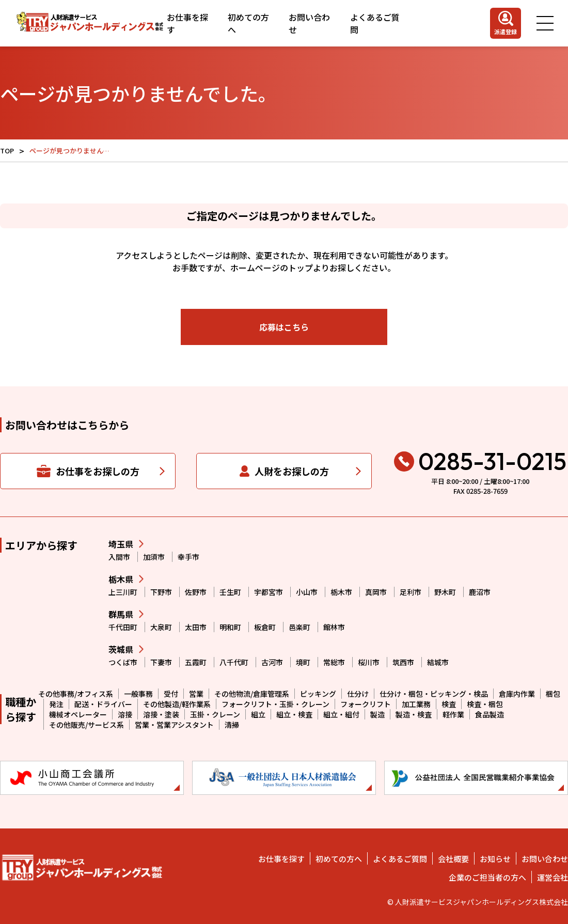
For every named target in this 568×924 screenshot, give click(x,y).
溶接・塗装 (161, 714)
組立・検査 (294, 714)
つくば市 (123, 662)
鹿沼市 (480, 592)
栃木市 (341, 592)
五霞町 (196, 662)
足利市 (411, 592)
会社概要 (453, 859)
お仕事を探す (187, 23)
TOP (7, 151)
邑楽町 (299, 627)
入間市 (119, 557)
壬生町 (230, 592)
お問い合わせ (309, 23)
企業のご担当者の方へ (487, 877)
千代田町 (123, 627)
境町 (303, 662)
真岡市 (376, 592)
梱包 (553, 694)
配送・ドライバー (103, 704)
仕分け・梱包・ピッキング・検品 (434, 694)
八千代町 (234, 662)
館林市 (334, 627)
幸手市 (188, 557)
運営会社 (553, 877)
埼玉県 (121, 544)
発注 (56, 704)
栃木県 (121, 579)
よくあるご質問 (375, 23)
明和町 (230, 627)
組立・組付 (341, 714)
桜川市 (369, 662)
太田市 (196, 627)
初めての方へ (248, 23)
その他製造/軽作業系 (177, 704)
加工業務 (416, 704)
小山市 (307, 592)
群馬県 (121, 614)
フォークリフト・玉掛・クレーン (275, 704)
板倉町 (265, 627)
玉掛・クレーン (215, 714)
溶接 (125, 714)
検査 (449, 704)
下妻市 (161, 662)
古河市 (272, 662)
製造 (377, 714)
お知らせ (495, 859)
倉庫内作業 (517, 694)
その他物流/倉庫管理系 (252, 694)
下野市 (161, 592)
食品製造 (490, 714)
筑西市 (403, 662)
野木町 (445, 592)
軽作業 (453, 714)
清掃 (232, 725)
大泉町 (161, 627)
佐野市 (196, 592)
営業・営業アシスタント (174, 725)
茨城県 (121, 649)
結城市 (438, 662)
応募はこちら (284, 327)
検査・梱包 (485, 704)
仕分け (358, 694)
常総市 (334, 662)
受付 (171, 694)
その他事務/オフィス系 (76, 694)
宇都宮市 (269, 592)
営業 (196, 694)
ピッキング (318, 694)
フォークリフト (366, 704)
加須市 (154, 557)
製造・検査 (414, 714)
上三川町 (123, 592)
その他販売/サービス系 (86, 725)
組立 (258, 714)
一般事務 (138, 694)
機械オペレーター (78, 714)
